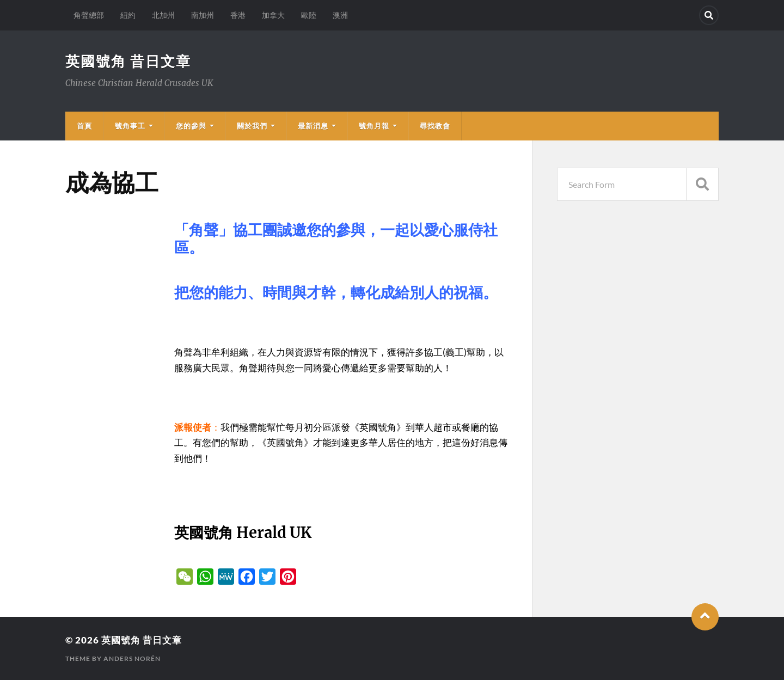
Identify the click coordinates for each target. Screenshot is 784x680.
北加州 (163, 15)
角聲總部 (89, 15)
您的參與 (191, 126)
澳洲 (340, 15)
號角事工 (130, 126)
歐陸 (309, 15)
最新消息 (313, 126)
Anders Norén (132, 658)
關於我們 (252, 126)
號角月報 (374, 126)
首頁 (84, 126)
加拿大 (273, 15)
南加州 (203, 15)
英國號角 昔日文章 (128, 61)
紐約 (128, 15)
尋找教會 (435, 126)
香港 (238, 15)
